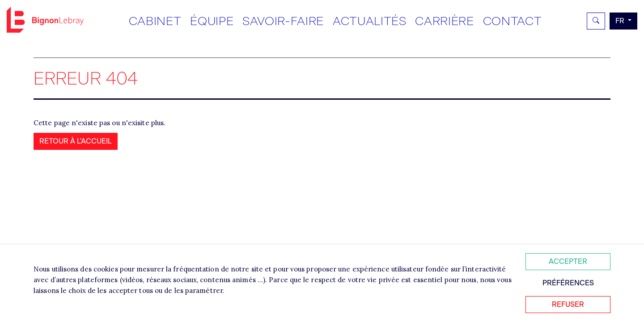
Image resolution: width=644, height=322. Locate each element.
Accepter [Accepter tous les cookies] (568, 261)
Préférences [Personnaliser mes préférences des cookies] (568, 283)
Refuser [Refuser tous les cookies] (568, 304)
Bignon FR (45, 20)
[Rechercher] (596, 21)
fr (621, 21)
